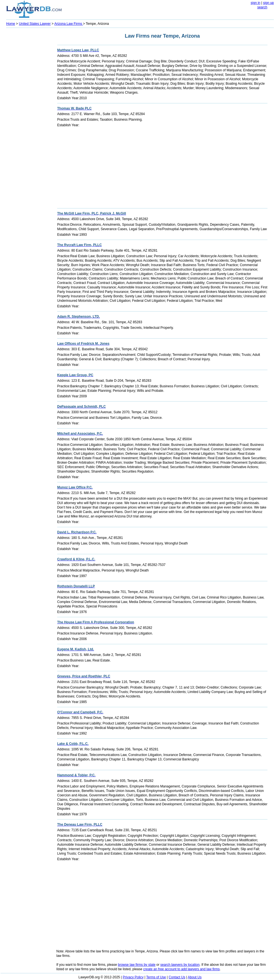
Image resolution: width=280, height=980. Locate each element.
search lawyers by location (180, 965)
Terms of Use (156, 977)
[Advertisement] (28, 113)
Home (11, 24)
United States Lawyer (35, 24)
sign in (256, 3)
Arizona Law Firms (69, 24)
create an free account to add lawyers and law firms (182, 969)
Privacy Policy (133, 977)
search (262, 7)
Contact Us (177, 977)
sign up (268, 3)
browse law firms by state (137, 965)
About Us (195, 977)
